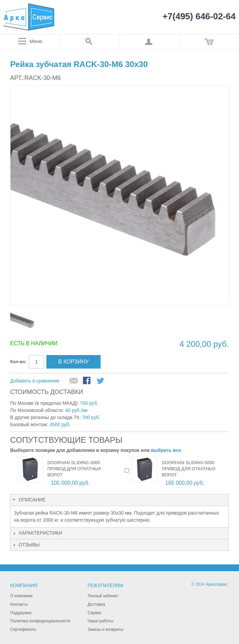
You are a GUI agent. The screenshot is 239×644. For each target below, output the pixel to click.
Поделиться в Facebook (87, 381)
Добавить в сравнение (35, 381)
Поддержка (21, 613)
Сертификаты (23, 629)
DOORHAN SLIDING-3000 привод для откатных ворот (74, 469)
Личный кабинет (103, 596)
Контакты (19, 604)
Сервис (95, 613)
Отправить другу (74, 381)
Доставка (96, 604)
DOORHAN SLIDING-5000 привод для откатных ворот (189, 469)
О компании (21, 596)
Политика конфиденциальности (40, 621)
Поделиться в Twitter (101, 381)
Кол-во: (18, 362)
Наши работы (101, 621)
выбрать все (166, 450)
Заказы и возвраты (105, 629)
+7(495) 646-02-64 (199, 17)
